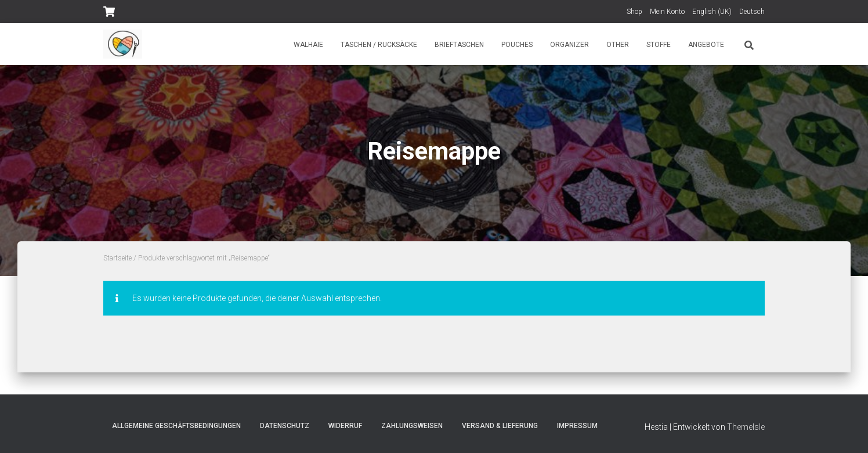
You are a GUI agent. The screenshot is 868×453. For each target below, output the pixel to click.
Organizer (569, 45)
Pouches (517, 45)
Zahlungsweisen (412, 426)
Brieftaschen (459, 45)
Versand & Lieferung (500, 426)
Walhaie (308, 45)
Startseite (117, 258)
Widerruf (345, 426)
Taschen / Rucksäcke (379, 45)
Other (618, 45)
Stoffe (659, 45)
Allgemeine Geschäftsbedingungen (176, 426)
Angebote (706, 45)
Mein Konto (667, 12)
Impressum (577, 426)
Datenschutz (285, 426)
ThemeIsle (746, 427)
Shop (634, 12)
